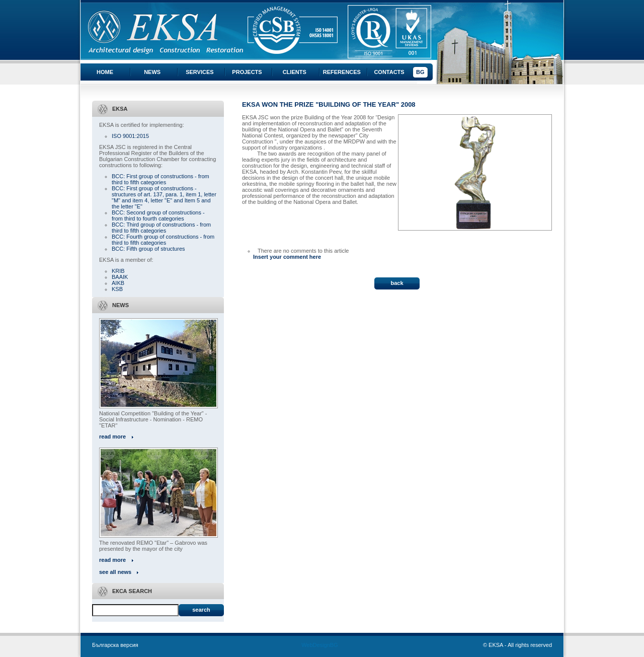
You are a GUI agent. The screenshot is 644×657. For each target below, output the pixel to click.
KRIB (118, 271)
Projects (247, 72)
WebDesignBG (320, 645)
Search (201, 610)
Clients (295, 72)
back (397, 283)
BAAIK (120, 277)
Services (199, 72)
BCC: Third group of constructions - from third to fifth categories (161, 228)
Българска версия (115, 645)
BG (420, 72)
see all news (115, 572)
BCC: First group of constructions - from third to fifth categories (160, 179)
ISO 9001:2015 (130, 136)
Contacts (389, 72)
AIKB (118, 283)
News (152, 72)
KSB (117, 289)
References (342, 72)
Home (105, 72)
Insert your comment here (287, 257)
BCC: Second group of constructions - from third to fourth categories (158, 215)
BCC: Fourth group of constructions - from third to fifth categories (163, 240)
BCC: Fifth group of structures (148, 249)
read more (112, 436)
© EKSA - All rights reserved (517, 645)
